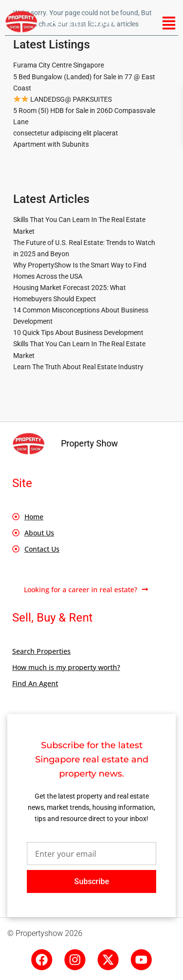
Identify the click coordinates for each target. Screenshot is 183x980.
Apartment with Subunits (51, 144)
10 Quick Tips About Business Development (78, 333)
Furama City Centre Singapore (59, 65)
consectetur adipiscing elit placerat (66, 133)
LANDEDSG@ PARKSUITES (63, 99)
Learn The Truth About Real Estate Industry (78, 367)
